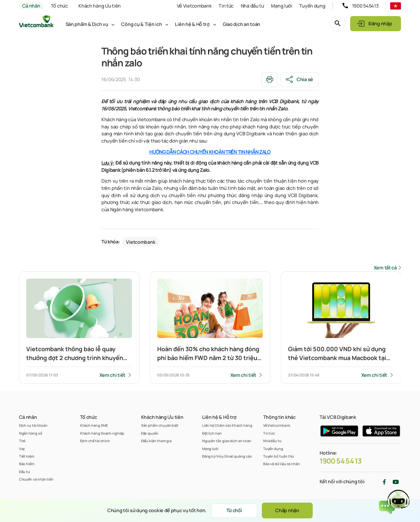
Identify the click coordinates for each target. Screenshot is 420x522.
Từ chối (234, 510)
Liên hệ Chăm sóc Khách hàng (227, 425)
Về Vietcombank (194, 6)
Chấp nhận (287, 510)
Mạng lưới (282, 6)
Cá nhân (31, 6)
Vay (22, 449)
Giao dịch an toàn (241, 24)
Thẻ (22, 441)
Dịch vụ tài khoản (33, 425)
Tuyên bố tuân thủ (279, 456)
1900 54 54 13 (341, 461)
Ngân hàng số (31, 433)
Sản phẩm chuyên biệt (160, 425)
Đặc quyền (150, 433)
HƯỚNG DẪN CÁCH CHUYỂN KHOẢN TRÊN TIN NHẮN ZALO (210, 152)
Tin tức (226, 6)
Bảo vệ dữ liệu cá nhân (282, 464)
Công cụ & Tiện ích (141, 24)
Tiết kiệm (27, 456)
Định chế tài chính (95, 441)
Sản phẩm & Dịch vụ (87, 24)
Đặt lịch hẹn (212, 433)
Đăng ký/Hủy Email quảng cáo (227, 456)
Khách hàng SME (94, 425)
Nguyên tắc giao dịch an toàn (227, 441)
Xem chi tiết (113, 375)
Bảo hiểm (27, 464)
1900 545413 (365, 6)
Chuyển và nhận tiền (36, 479)
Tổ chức (59, 6)
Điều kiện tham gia (157, 441)
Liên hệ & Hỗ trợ (192, 24)
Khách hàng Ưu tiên (100, 6)
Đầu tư (25, 472)
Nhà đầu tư (252, 6)
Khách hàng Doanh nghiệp (102, 433)
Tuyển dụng (312, 6)
